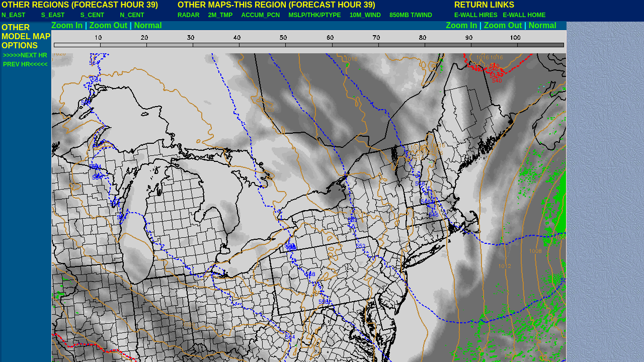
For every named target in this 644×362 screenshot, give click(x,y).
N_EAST (13, 15)
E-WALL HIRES (477, 15)
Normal (148, 25)
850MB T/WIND (411, 15)
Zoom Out (109, 25)
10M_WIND (365, 15)
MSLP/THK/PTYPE (315, 15)
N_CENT (132, 15)
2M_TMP (220, 15)
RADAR (188, 15)
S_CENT (92, 15)
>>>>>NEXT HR (25, 55)
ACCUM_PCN (261, 15)
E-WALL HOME (524, 15)
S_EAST (53, 15)
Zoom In (67, 25)
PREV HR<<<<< (25, 64)
